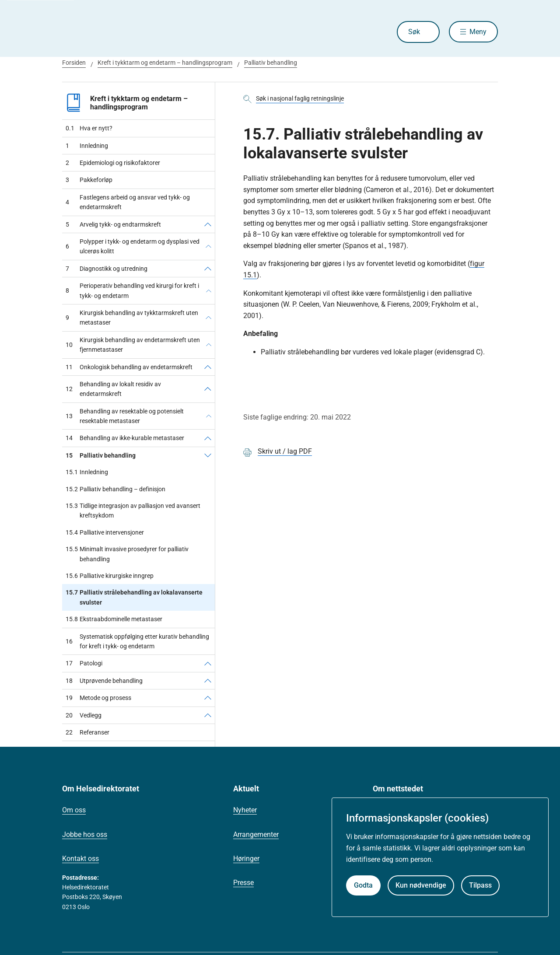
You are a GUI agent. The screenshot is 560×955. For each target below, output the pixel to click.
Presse (243, 883)
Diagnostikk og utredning (107, 269)
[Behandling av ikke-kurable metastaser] (208, 438)
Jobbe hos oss (85, 834)
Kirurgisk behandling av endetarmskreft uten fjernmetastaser (133, 345)
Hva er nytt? (89, 128)
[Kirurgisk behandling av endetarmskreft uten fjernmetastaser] (209, 345)
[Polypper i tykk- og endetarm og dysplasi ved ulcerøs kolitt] (208, 247)
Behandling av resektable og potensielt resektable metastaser (125, 416)
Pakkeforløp (89, 180)
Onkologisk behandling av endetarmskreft (129, 367)
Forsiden (74, 63)
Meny (478, 32)
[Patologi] (208, 663)
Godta (363, 885)
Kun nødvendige (421, 885)
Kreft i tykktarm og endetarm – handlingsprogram (165, 63)
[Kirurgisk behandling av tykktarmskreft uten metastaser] (208, 318)
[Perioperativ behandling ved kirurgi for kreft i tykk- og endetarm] (209, 291)
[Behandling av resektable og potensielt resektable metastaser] (209, 416)
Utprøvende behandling (104, 681)
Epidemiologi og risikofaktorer (113, 163)
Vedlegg (84, 715)
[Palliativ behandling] (208, 455)
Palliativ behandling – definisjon (115, 489)
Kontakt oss (80, 859)
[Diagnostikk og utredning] (208, 269)
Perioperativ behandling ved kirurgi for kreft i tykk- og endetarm (132, 290)
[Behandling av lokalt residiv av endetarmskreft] (208, 389)
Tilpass (480, 885)
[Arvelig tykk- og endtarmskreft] (208, 224)
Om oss (74, 810)
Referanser (87, 732)
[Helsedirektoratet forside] (125, 32)
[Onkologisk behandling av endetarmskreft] (208, 367)
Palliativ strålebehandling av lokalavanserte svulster (134, 597)
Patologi (84, 663)
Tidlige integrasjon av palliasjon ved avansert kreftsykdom (133, 511)
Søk (413, 32)
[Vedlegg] (208, 715)
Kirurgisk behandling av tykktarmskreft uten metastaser (132, 318)
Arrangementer (256, 834)
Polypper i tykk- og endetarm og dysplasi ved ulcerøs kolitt (133, 246)
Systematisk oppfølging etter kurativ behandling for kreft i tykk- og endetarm (137, 641)
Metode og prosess (98, 698)
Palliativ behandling (271, 63)
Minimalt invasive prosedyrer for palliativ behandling (127, 554)
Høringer (246, 859)
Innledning (87, 146)
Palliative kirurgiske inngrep (110, 576)
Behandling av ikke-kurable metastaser (125, 438)
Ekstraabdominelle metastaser (114, 619)
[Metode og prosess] (208, 698)
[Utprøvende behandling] (208, 681)
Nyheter (245, 810)
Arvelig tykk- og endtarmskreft (113, 224)
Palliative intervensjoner (105, 532)
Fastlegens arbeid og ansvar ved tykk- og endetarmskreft (128, 202)
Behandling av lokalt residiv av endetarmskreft (113, 389)
